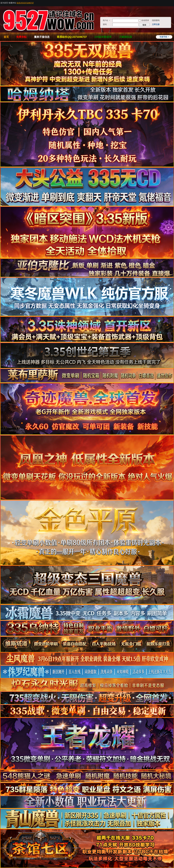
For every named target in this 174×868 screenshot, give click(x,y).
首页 (6, 37)
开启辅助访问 (173, 2)
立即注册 (156, 24)
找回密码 (156, 20)
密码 (105, 24)
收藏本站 (12, 3)
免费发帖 (21, 37)
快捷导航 (163, 37)
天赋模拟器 (126, 37)
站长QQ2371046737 (25, 3)
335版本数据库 (103, 37)
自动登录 (144, 20)
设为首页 (4, 3)
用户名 (105, 20)
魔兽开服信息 (42, 37)
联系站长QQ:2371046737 (72, 37)
